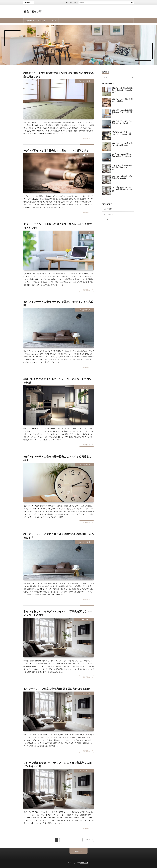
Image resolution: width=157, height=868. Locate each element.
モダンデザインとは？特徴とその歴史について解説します (56, 150)
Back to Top (79, 851)
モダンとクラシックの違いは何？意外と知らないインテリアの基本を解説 (122, 112)
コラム (54, 21)
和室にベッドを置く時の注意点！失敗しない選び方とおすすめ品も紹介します (90, 2)
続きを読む (87, 139)
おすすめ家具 (30, 21)
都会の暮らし (84, 863)
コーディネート (43, 21)
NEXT (88, 840)
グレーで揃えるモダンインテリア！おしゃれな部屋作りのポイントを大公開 (122, 189)
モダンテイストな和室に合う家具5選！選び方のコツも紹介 (57, 689)
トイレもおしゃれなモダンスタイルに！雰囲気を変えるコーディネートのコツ (122, 167)
